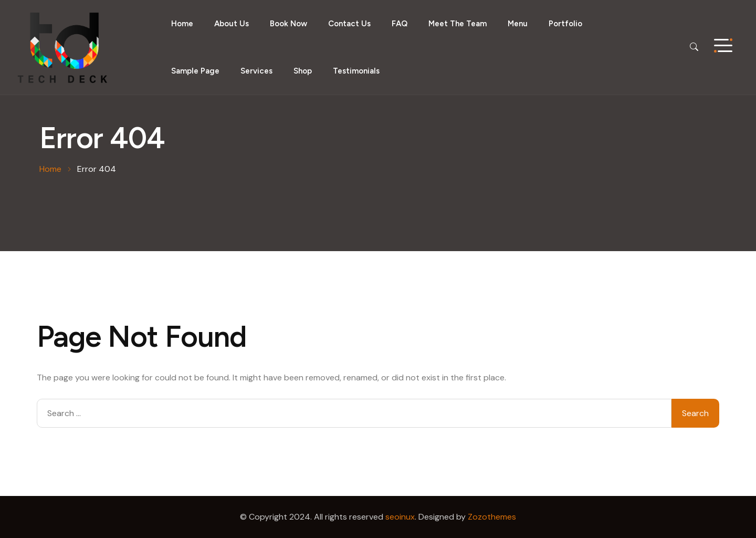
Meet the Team (458, 24)
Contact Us (349, 24)
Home (182, 24)
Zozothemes (492, 517)
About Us (232, 24)
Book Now (288, 24)
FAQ (400, 24)
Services (256, 71)
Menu (518, 24)
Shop (303, 71)
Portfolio (565, 24)
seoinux (400, 517)
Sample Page (195, 71)
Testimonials (356, 71)
